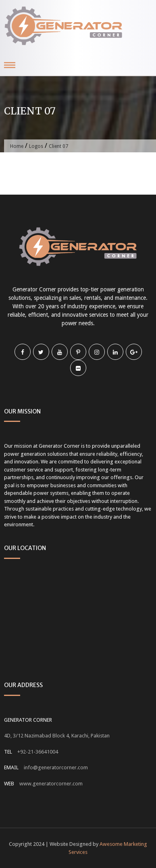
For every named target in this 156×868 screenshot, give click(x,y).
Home (17, 146)
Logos (36, 146)
